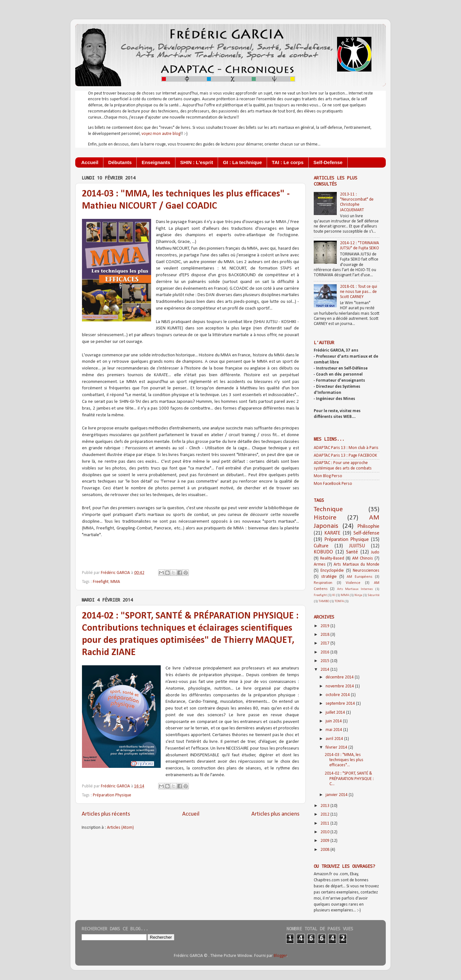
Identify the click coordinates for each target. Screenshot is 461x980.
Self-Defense (328, 162)
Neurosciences (366, 571)
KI (334, 595)
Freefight (101, 582)
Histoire (325, 518)
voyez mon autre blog (161, 134)
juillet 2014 (336, 713)
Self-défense (366, 533)
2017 (325, 643)
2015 (325, 661)
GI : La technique (242, 162)
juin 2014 (334, 721)
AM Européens (360, 577)
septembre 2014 (341, 704)
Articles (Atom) (120, 828)
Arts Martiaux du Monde (356, 565)
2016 (325, 652)
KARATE (332, 533)
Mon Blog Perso (328, 476)
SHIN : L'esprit (197, 162)
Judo (375, 552)
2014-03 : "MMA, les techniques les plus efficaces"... (344, 760)
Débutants (120, 162)
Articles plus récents (106, 814)
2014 (325, 670)
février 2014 (337, 747)
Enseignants (156, 162)
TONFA (339, 601)
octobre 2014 (338, 695)
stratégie (329, 577)
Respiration (323, 583)
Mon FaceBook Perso (333, 484)
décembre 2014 (340, 677)
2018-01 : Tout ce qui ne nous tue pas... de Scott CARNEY (359, 292)
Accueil (90, 162)
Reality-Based (332, 558)
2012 (325, 814)
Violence (353, 583)
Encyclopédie (332, 571)
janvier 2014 (337, 795)
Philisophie (368, 527)
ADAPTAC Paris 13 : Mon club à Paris (346, 448)
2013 (325, 806)
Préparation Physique (112, 795)
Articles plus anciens (275, 814)
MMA (115, 582)
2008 (325, 850)
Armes (320, 565)
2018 (325, 635)
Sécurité (373, 595)
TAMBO (324, 601)
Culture (321, 546)
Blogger (280, 956)
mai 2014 (334, 730)
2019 (325, 626)
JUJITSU (357, 546)
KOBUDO (323, 552)
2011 (325, 823)
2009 (325, 841)
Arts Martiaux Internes (355, 589)
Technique (328, 509)
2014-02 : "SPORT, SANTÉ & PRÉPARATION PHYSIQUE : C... (349, 779)
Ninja (358, 595)
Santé (352, 552)
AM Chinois (363, 558)
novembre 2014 (340, 686)
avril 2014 (335, 739)
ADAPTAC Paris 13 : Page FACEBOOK (345, 456)
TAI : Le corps (288, 162)
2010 (325, 832)
